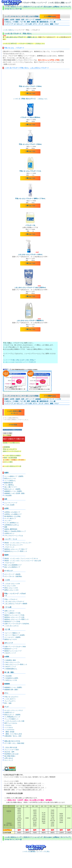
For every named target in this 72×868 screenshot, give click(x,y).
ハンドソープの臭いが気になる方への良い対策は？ (19, 360)
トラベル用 (28, 24)
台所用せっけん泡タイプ (12, 512)
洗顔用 (18, 20)
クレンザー (8, 521)
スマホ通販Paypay (50, 16)
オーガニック (18, 24)
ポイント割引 (8, 462)
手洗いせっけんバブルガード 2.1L (30, 171)
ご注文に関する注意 (11, 747)
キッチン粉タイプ (10, 518)
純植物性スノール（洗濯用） (14, 491)
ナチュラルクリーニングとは (14, 536)
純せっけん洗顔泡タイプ (12, 567)
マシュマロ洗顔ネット (11, 719)
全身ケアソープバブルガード (12, 451)
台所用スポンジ (9, 533)
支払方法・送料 (9, 752)
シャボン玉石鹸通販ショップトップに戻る (36, 851)
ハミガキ (58, 20)
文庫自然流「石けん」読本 (13, 736)
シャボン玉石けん (8, 30)
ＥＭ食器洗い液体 (10, 660)
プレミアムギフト (10, 701)
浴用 (23, 20)
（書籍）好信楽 (9, 732)
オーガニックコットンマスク (14, 710)
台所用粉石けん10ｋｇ (12, 525)
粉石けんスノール (10, 478)
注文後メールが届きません (14, 442)
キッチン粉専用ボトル (11, 523)
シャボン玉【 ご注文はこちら (30, 99)
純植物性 (38, 20)
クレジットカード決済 (11, 750)
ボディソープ (30, 20)
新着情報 (7, 447)
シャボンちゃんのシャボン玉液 (14, 721)
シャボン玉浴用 (9, 505)
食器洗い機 (35, 22)
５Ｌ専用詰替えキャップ (12, 717)
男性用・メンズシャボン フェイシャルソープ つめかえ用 (23, 561)
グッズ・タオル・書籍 (46, 24)
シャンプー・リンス (11, 539)
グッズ (6, 707)
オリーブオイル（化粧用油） (14, 576)
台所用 (12, 20)
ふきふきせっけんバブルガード (14, 601)
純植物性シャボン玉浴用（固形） (15, 493)
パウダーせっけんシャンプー (14, 545)
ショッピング (38, 7)
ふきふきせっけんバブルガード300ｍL (30, 255)
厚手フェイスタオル (11, 723)
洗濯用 (6, 20)
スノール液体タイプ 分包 (12, 613)
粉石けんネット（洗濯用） (13, 489)
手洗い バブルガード (11, 599)
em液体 (7, 657)
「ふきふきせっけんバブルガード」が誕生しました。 (21, 37)
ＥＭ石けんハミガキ (11, 680)
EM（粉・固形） (10, 672)
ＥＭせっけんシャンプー (12, 662)
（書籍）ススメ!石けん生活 (13, 734)
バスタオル (8, 725)
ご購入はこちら (30, 93)
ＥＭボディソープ (10, 653)
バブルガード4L (30, 225)
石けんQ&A (48, 7)
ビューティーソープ (11, 503)
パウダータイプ (9, 563)
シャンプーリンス (48, 20)
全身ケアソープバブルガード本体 (15, 647)
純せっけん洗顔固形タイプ (13, 565)
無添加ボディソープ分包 (12, 622)
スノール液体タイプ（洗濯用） (14, 476)
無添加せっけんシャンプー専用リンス (16, 619)
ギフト (35, 24)
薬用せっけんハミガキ (11, 590)
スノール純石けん (10, 481)
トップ (7, 16)
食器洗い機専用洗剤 (11, 529)
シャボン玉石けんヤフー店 (13, 466)
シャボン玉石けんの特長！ (13, 456)
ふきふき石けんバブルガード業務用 (16, 604)
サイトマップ (65, 7)
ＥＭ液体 (16, 22)
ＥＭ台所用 (8, 496)
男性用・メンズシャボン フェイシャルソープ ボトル (21, 559)
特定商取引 (11, 754)
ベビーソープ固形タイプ (12, 633)
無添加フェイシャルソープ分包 (14, 615)
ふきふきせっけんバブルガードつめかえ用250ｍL (30, 288)
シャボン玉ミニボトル (11, 626)
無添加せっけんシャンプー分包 (14, 617)
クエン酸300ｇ (9, 485)
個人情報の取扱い (10, 756)
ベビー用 (23, 22)
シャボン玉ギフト (10, 699)
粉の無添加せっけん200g (12, 516)
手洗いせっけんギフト (10, 449)
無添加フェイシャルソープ (13, 651)
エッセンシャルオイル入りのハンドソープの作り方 (19, 362)
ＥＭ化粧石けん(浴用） (12, 678)
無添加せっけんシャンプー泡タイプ (16, 549)
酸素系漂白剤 (44, 22)
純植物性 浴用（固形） (12, 690)
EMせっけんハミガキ (11, 588)
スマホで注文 (13, 425)
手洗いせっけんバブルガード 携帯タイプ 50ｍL (30, 199)
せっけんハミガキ (10, 586)
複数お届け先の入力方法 (12, 741)
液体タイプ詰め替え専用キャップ (15, 531)
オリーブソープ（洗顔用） (13, 574)
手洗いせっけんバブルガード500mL (30, 144)
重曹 (28, 22)
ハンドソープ (8, 24)
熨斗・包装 (8, 703)
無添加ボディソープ (11, 649)
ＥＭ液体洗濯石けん (11, 669)
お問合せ (56, 7)
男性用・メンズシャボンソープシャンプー (18, 543)
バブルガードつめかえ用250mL (30, 117)
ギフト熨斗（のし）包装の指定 (14, 743)
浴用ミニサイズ (9, 611)
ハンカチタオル (9, 730)
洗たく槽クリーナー (11, 487)
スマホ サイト (9, 9)
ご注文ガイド (27, 7)
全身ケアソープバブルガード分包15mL (17, 624)
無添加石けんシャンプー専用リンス (16, 551)
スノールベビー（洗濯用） (13, 637)
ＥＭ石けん (8, 22)
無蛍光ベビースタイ (11, 639)
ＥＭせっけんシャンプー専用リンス (16, 664)
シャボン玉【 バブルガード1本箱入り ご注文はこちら (24, 44)
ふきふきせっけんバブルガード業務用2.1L (30, 321)
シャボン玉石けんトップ (13, 7)
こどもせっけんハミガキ (12, 584)
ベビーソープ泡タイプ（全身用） (15, 635)
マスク (57, 24)
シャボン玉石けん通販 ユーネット (14, 412)
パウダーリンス (9, 547)
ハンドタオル (9, 727)
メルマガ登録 (34, 16)
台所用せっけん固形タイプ (13, 514)
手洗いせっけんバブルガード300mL (30, 86)
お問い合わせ (9, 758)
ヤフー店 (19, 9)
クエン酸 (53, 22)
